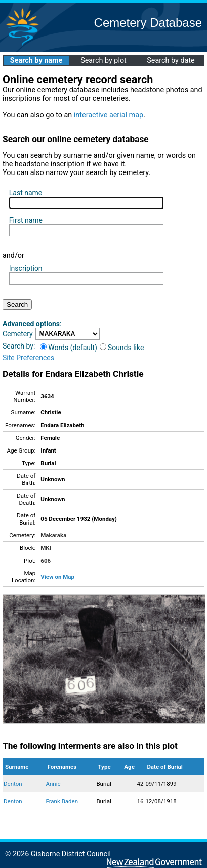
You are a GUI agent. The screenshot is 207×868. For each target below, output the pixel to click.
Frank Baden (62, 801)
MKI (46, 548)
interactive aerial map (109, 115)
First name (26, 220)
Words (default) (69, 348)
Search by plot (103, 61)
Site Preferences (28, 358)
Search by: (19, 346)
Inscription (26, 268)
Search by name (36, 61)
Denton (13, 784)
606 (46, 561)
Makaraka (53, 535)
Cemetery (18, 334)
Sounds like (122, 348)
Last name (26, 193)
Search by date (171, 61)
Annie (53, 784)
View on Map (57, 577)
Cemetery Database (148, 23)
